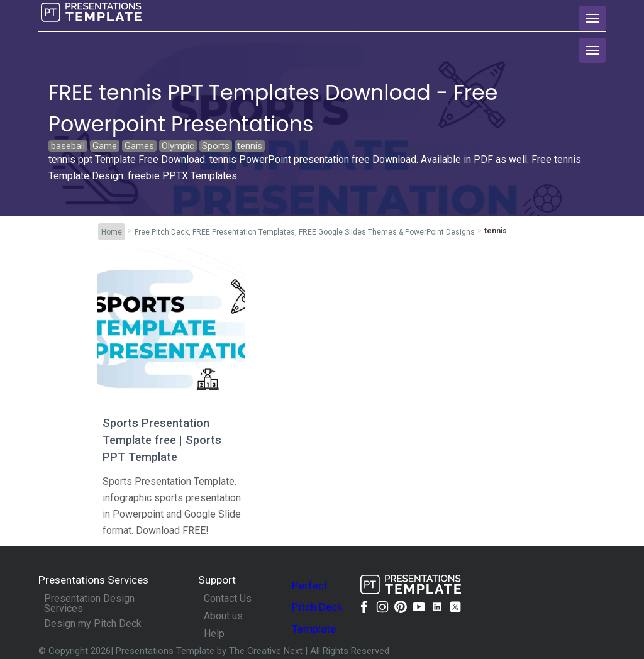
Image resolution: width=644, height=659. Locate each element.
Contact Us (228, 599)
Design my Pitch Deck (93, 624)
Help (214, 634)
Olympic (178, 146)
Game (105, 146)
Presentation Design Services (89, 604)
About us (223, 616)
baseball (68, 146)
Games (139, 146)
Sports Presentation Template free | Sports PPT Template (162, 440)
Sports (216, 146)
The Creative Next (267, 651)
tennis (250, 146)
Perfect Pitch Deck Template (317, 607)
